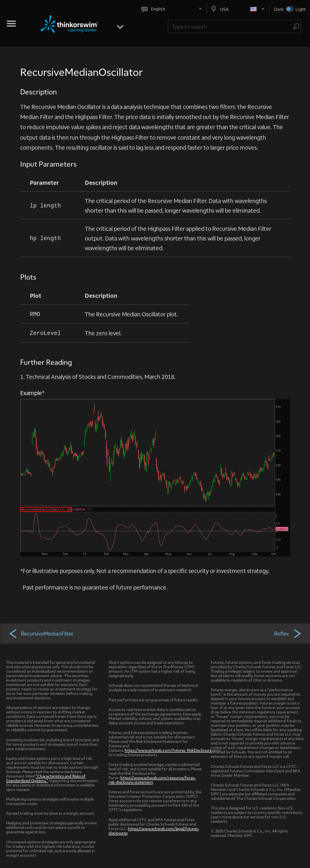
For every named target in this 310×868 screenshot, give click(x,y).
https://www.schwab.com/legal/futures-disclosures (154, 830)
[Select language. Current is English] (173, 9)
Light (301, 9)
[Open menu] (120, 26)
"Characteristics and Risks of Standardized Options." (46, 778)
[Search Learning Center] (230, 26)
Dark (279, 9)
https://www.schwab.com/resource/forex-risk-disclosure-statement (152, 780)
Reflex (288, 633)
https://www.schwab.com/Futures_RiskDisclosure (168, 750)
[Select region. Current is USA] (238, 9)
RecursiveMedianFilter (41, 633)
